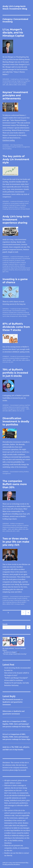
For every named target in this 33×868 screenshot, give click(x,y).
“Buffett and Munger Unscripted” (16, 678)
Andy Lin (6, 721)
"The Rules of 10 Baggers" (10, 652)
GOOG (19, 85)
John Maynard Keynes (17, 145)
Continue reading (9, 140)
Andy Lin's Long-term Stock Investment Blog (15, 8)
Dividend (17, 260)
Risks (8, 316)
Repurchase (14, 268)
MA (11, 531)
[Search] (28, 627)
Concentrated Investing (9, 81)
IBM (27, 529)
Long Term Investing (23, 312)
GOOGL (24, 85)
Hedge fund (20, 81)
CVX (4, 362)
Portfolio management (23, 147)
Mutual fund (6, 314)
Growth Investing (22, 598)
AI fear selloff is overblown (14, 680)
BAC (7, 85)
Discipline (11, 260)
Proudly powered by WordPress (11, 865)
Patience (22, 266)
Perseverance (6, 268)
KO (9, 362)
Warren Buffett (22, 83)
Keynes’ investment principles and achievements (15, 95)
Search (5, 624)
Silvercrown (7, 711)
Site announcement (14, 209)
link (20, 853)
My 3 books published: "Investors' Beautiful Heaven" (14, 649)
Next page (28, 615)
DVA (24, 529)
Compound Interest (16, 259)
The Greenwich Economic (12, 699)
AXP (17, 360)
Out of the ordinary (14, 266)
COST (12, 604)
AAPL (4, 85)
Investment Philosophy (17, 201)
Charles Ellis (25, 309)
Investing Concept (16, 309)
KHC (7, 362)
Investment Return (13, 207)
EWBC (15, 85)
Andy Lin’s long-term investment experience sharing (16, 220)
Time (7, 272)
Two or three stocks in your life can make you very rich (16, 542)
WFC (18, 531)
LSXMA (8, 531)
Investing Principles (14, 205)
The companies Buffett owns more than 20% (15, 484)
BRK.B (11, 85)
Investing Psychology (20, 600)
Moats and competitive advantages (19, 407)
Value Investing (13, 83)
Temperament (14, 316)
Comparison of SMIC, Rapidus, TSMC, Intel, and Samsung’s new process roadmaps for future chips (16, 724)
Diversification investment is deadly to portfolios (16, 421)
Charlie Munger (24, 79)
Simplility (11, 270)
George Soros (13, 312)
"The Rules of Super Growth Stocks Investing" (15, 654)
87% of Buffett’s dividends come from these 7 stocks (16, 327)
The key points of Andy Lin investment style (16, 159)
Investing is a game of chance (15, 281)
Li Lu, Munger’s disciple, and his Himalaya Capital (13, 33)
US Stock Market (25, 209)
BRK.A (24, 360)
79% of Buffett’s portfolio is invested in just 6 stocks (15, 373)
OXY (12, 362)
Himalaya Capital (19, 604)
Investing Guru (15, 79)
